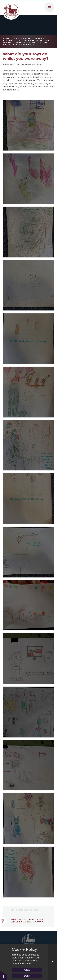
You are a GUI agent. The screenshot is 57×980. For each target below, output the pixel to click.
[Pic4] (28, 392)
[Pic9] (28, 125)
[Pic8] (28, 179)
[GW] (28, 712)
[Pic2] (28, 499)
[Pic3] (28, 445)
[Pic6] (28, 285)
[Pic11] (28, 872)
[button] (4, 975)
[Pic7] (28, 232)
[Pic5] (28, 339)
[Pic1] (28, 552)
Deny (27, 976)
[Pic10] (28, 818)
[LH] (28, 605)
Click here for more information (25, 962)
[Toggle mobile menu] (49, 7)
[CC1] (28, 765)
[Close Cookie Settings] (53, 962)
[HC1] (28, 659)
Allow (27, 970)
